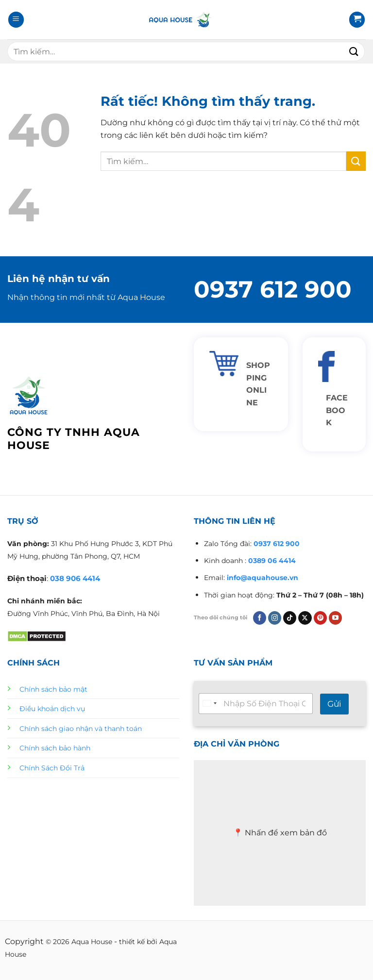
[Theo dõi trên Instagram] (275, 618)
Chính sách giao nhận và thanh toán (81, 729)
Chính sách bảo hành (55, 748)
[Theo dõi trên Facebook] (260, 618)
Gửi (334, 704)
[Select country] (209, 704)
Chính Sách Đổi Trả (52, 768)
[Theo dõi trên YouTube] (335, 618)
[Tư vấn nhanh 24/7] (256, 704)
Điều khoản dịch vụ (52, 709)
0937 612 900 (273, 289)
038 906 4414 (75, 578)
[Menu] (16, 20)
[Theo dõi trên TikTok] (290, 618)
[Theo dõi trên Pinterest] (320, 618)
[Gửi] (354, 51)
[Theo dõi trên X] (305, 618)
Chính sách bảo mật (53, 689)
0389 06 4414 (272, 561)
